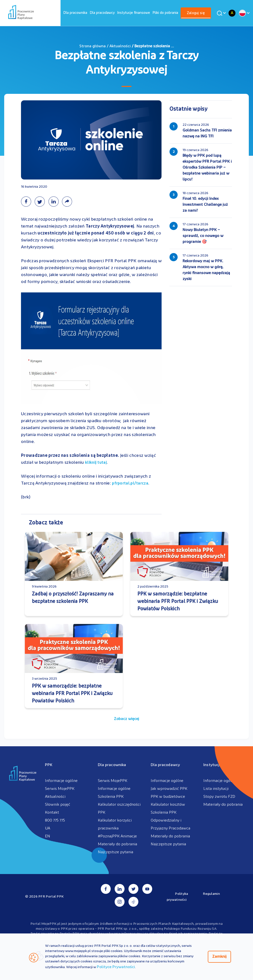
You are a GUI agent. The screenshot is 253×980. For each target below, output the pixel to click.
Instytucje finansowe (134, 13)
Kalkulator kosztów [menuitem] (168, 805)
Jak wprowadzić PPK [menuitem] (169, 789)
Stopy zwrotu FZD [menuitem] (219, 797)
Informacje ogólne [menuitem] (61, 781)
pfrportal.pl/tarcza (130, 484)
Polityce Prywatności (116, 967)
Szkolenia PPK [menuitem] (111, 797)
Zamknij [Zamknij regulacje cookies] (219, 957)
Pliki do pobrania (165, 13)
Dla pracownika (75, 13)
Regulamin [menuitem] (211, 894)
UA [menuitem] (48, 828)
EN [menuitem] (48, 836)
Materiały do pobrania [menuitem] (117, 844)
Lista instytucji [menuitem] (216, 789)
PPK (49, 765)
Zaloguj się (196, 13)
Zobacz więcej (126, 719)
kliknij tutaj (96, 463)
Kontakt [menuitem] (52, 813)
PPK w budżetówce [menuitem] (168, 797)
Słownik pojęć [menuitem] (58, 805)
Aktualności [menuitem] (55, 797)
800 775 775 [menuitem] (55, 821)
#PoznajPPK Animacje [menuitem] (117, 836)
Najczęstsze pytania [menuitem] (116, 852)
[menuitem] (75, 13)
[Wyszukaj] (221, 13)
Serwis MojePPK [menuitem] (60, 789)
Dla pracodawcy (102, 13)
